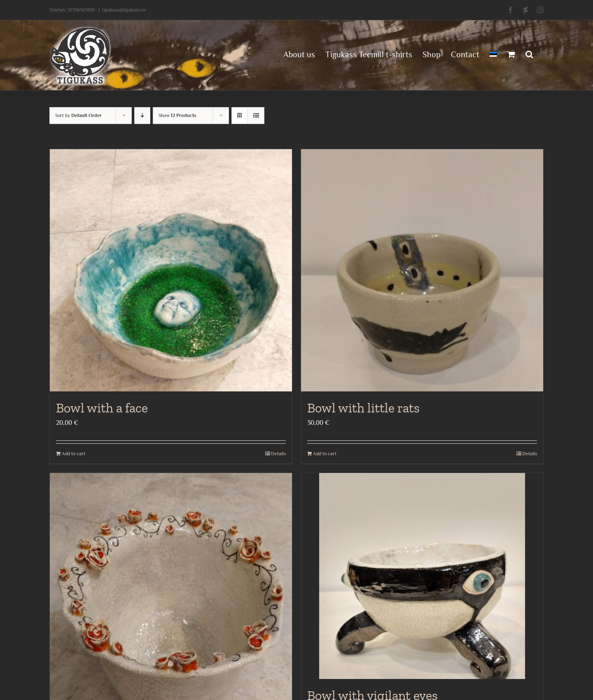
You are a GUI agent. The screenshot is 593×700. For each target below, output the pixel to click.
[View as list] (256, 116)
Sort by (78, 115)
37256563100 (81, 10)
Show (177, 115)
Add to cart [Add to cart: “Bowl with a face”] (74, 454)
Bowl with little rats (363, 408)
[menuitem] (493, 54)
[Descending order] (142, 116)
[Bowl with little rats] (422, 270)
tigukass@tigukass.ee (124, 10)
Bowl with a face (102, 408)
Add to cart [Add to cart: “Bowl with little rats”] (325, 454)
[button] (529, 54)
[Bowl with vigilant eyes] (422, 576)
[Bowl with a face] (171, 270)
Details (278, 454)
